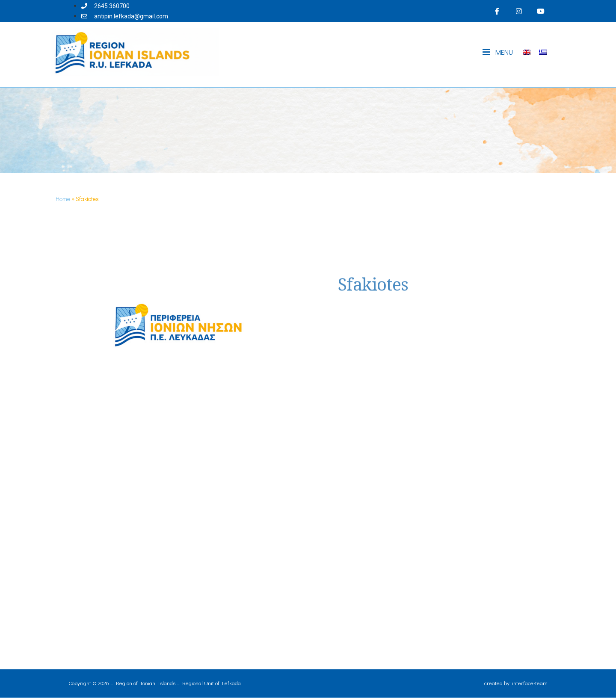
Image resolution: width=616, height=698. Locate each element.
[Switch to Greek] (543, 52)
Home (63, 199)
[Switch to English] (527, 52)
